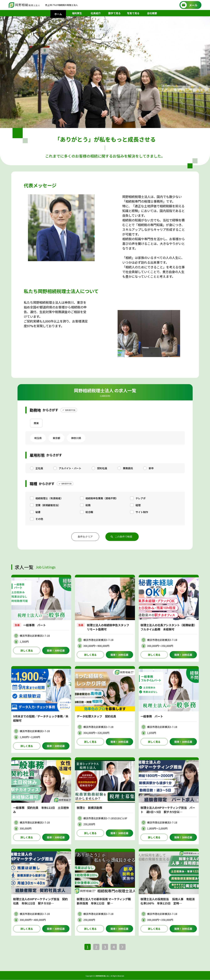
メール (193, 5)
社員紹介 (96, 13)
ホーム (58, 14)
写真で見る (133, 13)
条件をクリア (85, 537)
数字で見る (114, 13)
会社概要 (152, 13)
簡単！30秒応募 (56, 650)
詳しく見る (27, 650)
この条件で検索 (124, 537)
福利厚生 (77, 13)
